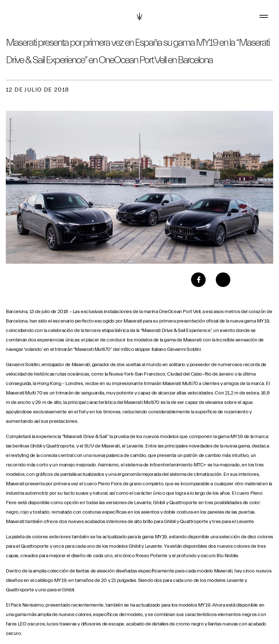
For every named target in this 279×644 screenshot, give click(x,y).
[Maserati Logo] (139, 16)
